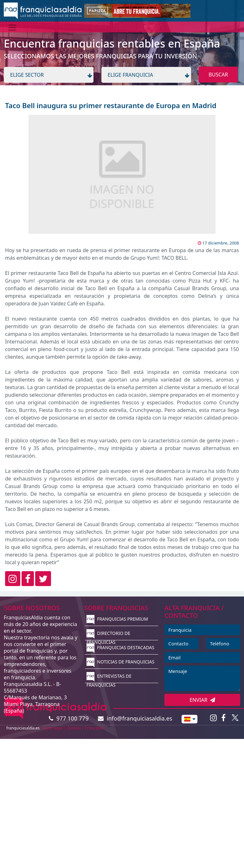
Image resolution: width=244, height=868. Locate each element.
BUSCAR (218, 75)
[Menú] (12, 28)
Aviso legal (53, 728)
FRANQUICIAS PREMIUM (117, 619)
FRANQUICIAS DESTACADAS (121, 647)
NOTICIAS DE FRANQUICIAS (121, 662)
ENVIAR (202, 700)
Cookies (74, 728)
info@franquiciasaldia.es (135, 718)
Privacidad (94, 728)
